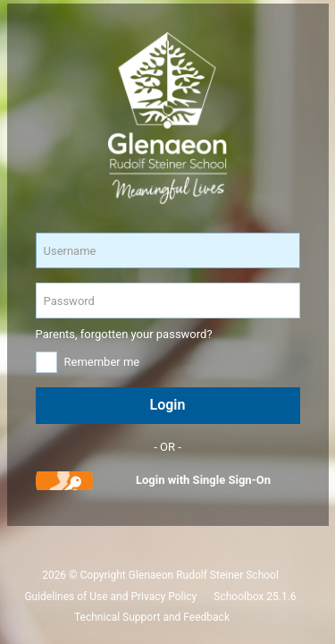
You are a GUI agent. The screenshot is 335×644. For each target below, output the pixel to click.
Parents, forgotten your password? (124, 334)
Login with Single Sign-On (203, 480)
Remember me (102, 362)
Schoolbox (239, 597)
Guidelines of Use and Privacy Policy (110, 597)
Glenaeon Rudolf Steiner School (204, 575)
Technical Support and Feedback (152, 617)
